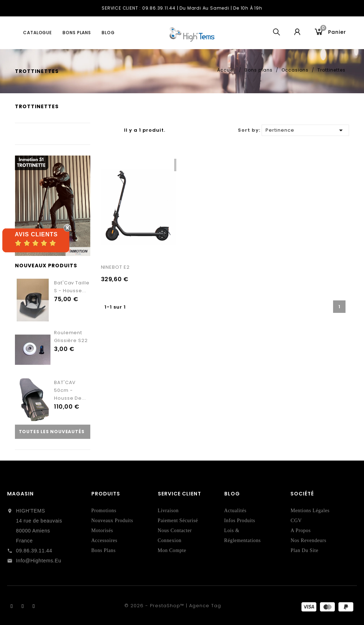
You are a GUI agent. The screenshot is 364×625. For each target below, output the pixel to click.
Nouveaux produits (112, 521)
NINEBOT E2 (115, 267)
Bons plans (77, 33)
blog (108, 33)
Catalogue (38, 33)
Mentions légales (310, 511)
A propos (301, 531)
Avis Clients (36, 234)
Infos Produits (240, 521)
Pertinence (305, 130)
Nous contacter (175, 531)
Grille (105, 131)
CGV (296, 521)
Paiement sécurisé (178, 521)
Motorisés (102, 531)
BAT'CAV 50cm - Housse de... (70, 390)
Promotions (104, 511)
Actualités (235, 511)
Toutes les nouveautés (52, 432)
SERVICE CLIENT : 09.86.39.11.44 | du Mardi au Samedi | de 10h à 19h (182, 8)
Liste (113, 131)
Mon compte (172, 550)
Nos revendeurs (308, 540)
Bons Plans (104, 550)
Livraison (168, 511)
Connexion (170, 540)
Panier (333, 31)
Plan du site (304, 550)
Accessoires (104, 540)
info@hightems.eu (39, 561)
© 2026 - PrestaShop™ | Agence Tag (173, 606)
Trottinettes (37, 106)
